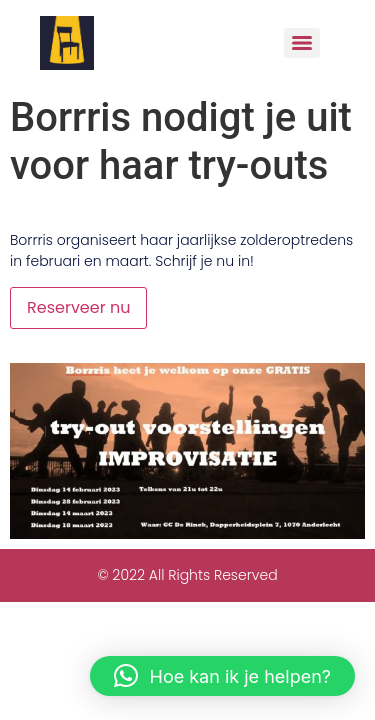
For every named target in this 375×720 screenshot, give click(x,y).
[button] (222, 676)
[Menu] (302, 43)
